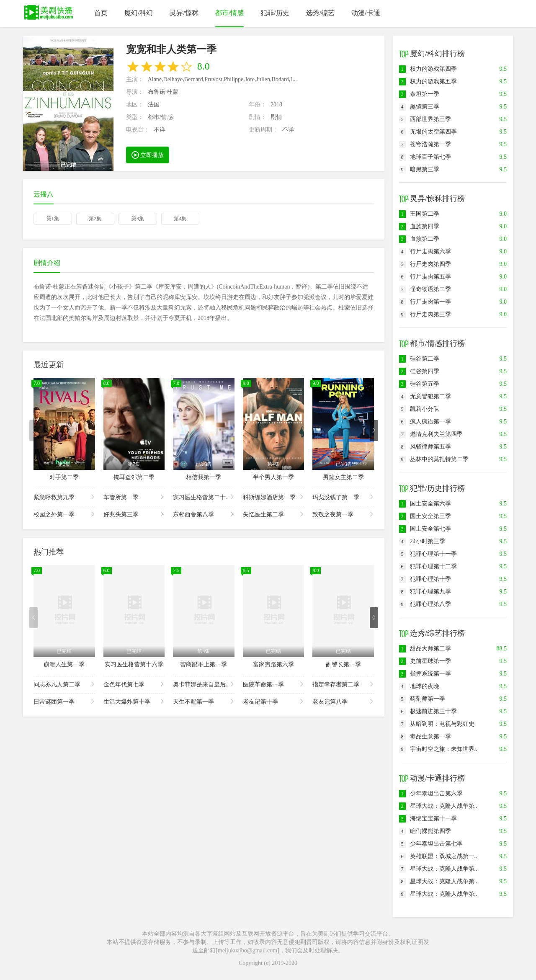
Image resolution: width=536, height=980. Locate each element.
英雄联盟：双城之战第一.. (438, 856)
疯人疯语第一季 (425, 422)
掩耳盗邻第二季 (134, 477)
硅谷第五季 (419, 384)
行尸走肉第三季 (425, 314)
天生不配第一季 (204, 701)
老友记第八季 (343, 701)
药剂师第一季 (422, 699)
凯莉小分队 (419, 409)
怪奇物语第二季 (425, 289)
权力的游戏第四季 (428, 69)
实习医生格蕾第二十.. (204, 497)
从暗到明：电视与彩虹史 (437, 724)
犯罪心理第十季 (425, 579)
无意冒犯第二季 (425, 396)
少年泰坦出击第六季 (431, 793)
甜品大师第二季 (425, 649)
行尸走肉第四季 (425, 264)
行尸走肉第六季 (425, 251)
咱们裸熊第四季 (425, 831)
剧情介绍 (47, 263)
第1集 (53, 219)
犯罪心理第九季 (425, 592)
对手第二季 (64, 477)
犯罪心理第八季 (425, 604)
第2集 (95, 219)
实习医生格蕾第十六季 (134, 664)
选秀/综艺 (320, 13)
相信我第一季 (204, 477)
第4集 (180, 219)
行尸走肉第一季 (425, 302)
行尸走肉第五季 (425, 277)
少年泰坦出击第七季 (431, 844)
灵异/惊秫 (184, 13)
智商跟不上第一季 (204, 664)
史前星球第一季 (425, 661)
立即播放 (148, 155)
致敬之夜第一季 (343, 514)
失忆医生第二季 (274, 514)
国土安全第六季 (425, 504)
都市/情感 (229, 13)
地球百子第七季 (425, 157)
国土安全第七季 (425, 529)
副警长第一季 (343, 664)
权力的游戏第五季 (428, 81)
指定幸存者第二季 (343, 684)
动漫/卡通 (366, 13)
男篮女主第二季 (343, 477)
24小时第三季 (422, 541)
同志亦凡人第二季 (64, 684)
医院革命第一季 (274, 684)
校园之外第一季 (64, 514)
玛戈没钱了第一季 (343, 497)
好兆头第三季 (134, 514)
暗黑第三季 (419, 169)
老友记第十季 (274, 701)
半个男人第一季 (273, 477)
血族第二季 (419, 239)
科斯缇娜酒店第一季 (274, 497)
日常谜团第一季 (64, 701)
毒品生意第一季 (425, 736)
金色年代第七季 (134, 684)
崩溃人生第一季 (64, 664)
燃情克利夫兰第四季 (431, 434)
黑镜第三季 (419, 107)
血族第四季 (419, 226)
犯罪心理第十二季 (428, 566)
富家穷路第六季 (273, 664)
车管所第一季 (134, 497)
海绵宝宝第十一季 (428, 819)
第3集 (138, 219)
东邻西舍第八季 (204, 514)
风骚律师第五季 (425, 447)
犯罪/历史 (275, 13)
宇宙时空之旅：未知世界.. (438, 749)
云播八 (44, 194)
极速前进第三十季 (428, 711)
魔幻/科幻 (139, 13)
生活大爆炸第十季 (134, 701)
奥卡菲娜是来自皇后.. (204, 684)
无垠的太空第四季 (428, 132)
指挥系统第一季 (425, 674)
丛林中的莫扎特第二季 (434, 459)
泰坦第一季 (419, 94)
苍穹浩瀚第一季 (425, 144)
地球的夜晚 (419, 686)
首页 (101, 13)
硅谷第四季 (419, 371)
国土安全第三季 (425, 516)
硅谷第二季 (419, 359)
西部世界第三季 (425, 119)
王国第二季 (419, 214)
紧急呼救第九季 (64, 497)
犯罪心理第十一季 (428, 554)
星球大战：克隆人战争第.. (438, 806)
